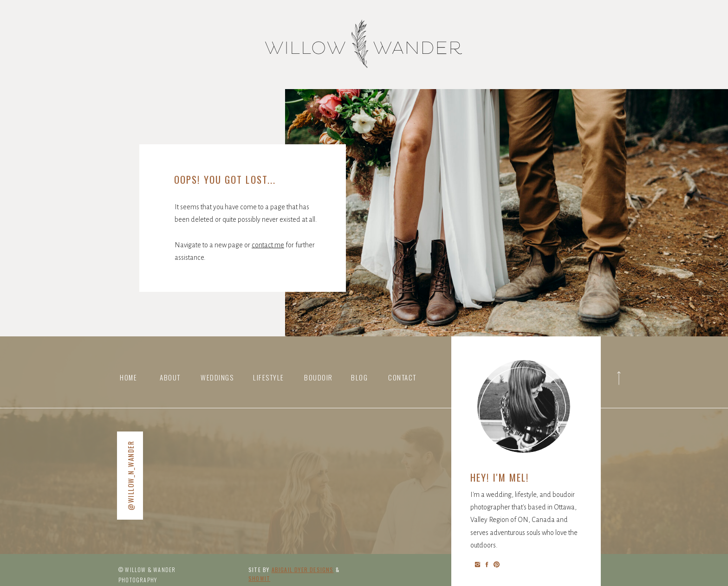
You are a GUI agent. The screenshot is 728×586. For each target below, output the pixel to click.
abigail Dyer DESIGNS (303, 570)
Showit (259, 578)
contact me (268, 245)
